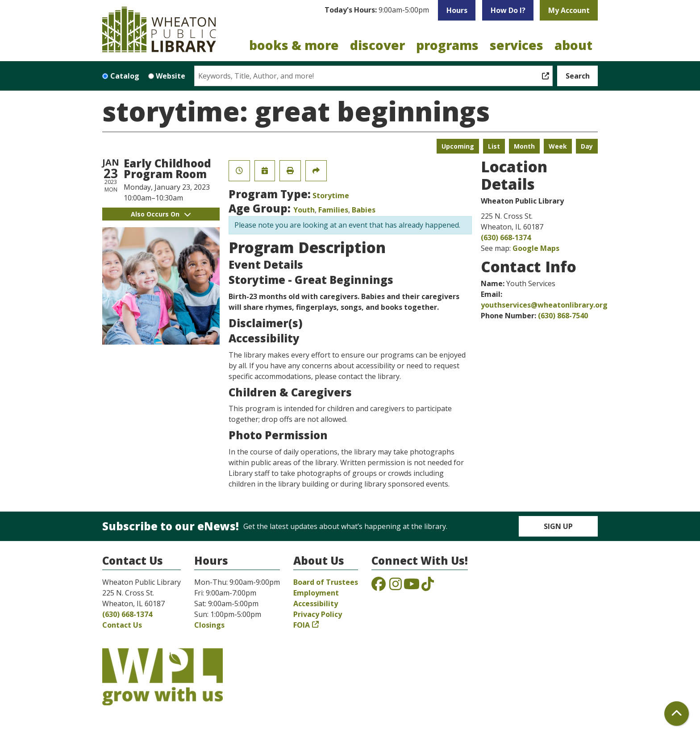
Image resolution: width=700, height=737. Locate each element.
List (494, 146)
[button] (377, 10)
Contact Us (122, 625)
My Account (569, 10)
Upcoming (458, 146)
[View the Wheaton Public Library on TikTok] (428, 587)
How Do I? (508, 10)
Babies (364, 210)
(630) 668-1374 (506, 237)
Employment (316, 593)
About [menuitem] (573, 45)
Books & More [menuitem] (294, 45)
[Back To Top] (677, 714)
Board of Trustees (326, 582)
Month (524, 146)
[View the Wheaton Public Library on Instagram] (396, 587)
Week (558, 146)
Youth (304, 210)
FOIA (302, 625)
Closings (209, 625)
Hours (457, 10)
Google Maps (536, 248)
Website (171, 76)
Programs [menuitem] (447, 45)
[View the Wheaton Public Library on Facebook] (379, 587)
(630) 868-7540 (563, 316)
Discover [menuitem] (377, 45)
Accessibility (316, 604)
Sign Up (558, 526)
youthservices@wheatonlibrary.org (544, 305)
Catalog (125, 76)
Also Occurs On (161, 214)
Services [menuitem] (517, 45)
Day (587, 146)
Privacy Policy (318, 614)
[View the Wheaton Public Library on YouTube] (412, 587)
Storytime (331, 196)
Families (333, 210)
